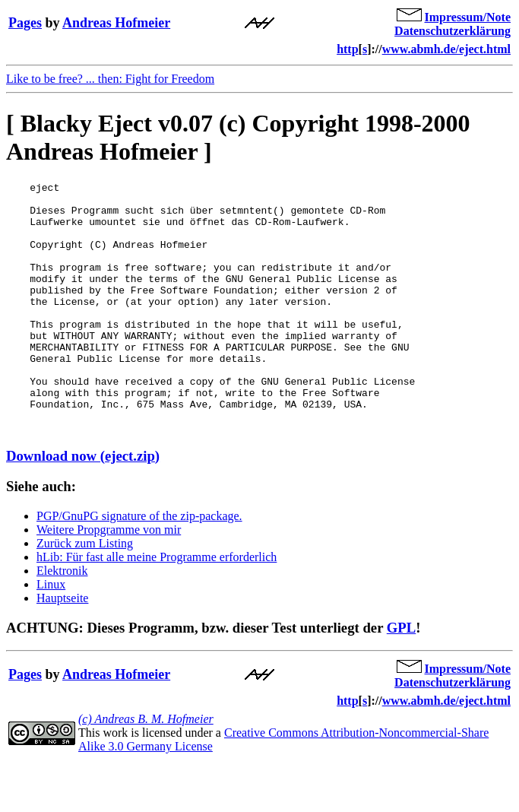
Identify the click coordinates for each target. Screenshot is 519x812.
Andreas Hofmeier (116, 23)
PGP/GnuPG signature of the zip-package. (139, 566)
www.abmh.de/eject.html (446, 49)
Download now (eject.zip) (83, 506)
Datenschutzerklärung (453, 31)
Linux (51, 634)
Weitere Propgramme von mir (109, 580)
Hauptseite (62, 648)
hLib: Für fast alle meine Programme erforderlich (157, 607)
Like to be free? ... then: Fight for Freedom (110, 79)
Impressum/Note (468, 17)
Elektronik (62, 621)
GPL (401, 678)
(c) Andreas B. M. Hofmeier (146, 769)
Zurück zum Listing (85, 593)
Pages (25, 23)
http (347, 49)
